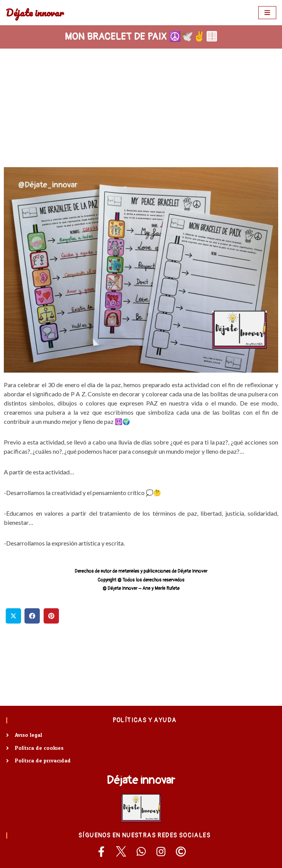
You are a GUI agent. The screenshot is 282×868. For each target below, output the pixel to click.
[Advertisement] (141, 106)
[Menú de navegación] (267, 13)
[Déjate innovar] (35, 13)
